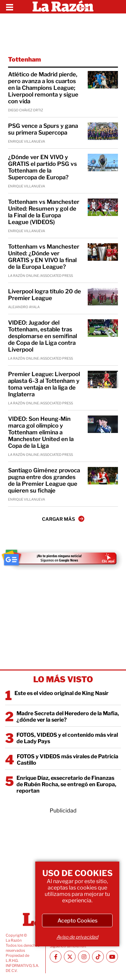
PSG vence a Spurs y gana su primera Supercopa (43, 129)
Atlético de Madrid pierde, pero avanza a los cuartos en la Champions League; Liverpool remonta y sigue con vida (43, 88)
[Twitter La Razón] (70, 957)
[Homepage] (63, 7)
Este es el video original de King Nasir (61, 693)
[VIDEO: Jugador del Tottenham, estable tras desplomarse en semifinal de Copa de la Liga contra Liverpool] (103, 328)
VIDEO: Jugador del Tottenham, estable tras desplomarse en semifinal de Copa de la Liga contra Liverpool (43, 336)
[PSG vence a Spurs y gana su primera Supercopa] (103, 131)
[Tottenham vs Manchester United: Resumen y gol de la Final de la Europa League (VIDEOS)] (103, 207)
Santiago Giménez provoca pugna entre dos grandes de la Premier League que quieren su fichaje (44, 480)
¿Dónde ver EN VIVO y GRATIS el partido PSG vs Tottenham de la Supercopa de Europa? (43, 167)
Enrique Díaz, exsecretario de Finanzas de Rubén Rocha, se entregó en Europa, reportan (66, 784)
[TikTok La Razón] (98, 957)
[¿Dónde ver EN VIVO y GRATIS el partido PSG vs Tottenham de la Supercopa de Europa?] (103, 162)
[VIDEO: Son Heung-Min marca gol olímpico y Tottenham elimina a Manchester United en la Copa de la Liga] (103, 424)
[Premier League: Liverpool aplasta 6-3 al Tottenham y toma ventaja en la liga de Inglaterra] (103, 379)
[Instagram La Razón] (84, 957)
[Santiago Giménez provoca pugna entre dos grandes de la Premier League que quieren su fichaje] (103, 476)
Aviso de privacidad (77, 937)
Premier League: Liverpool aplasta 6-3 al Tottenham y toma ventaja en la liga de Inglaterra (44, 384)
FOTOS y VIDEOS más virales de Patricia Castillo (68, 760)
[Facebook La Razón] (56, 957)
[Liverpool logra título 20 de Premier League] (103, 297)
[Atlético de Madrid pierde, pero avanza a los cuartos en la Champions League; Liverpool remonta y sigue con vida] (103, 80)
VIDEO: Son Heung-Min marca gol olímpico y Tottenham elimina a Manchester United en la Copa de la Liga (41, 432)
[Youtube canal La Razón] (112, 957)
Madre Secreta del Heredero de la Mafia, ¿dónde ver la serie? (68, 717)
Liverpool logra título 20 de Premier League (45, 295)
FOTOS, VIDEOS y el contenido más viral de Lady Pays (67, 738)
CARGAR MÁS (63, 519)
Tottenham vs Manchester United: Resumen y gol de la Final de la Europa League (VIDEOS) (44, 212)
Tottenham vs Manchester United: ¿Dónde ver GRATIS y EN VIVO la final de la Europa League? (44, 257)
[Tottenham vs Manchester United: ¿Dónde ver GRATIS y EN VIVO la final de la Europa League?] (103, 252)
